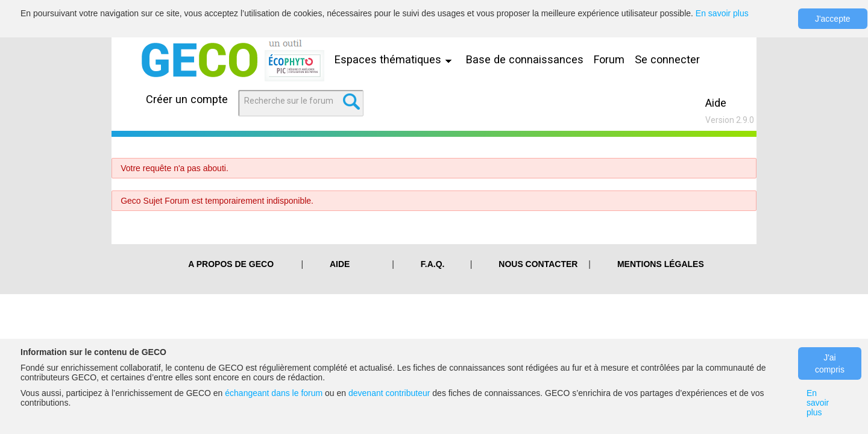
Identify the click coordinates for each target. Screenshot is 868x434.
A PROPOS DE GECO (231, 264)
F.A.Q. (433, 264)
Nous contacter (538, 264)
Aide (716, 103)
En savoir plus (722, 13)
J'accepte (833, 19)
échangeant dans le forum (274, 393)
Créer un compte (187, 99)
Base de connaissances (525, 59)
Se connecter (667, 59)
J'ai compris (830, 363)
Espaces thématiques (396, 59)
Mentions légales (661, 264)
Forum (609, 59)
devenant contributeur (389, 393)
